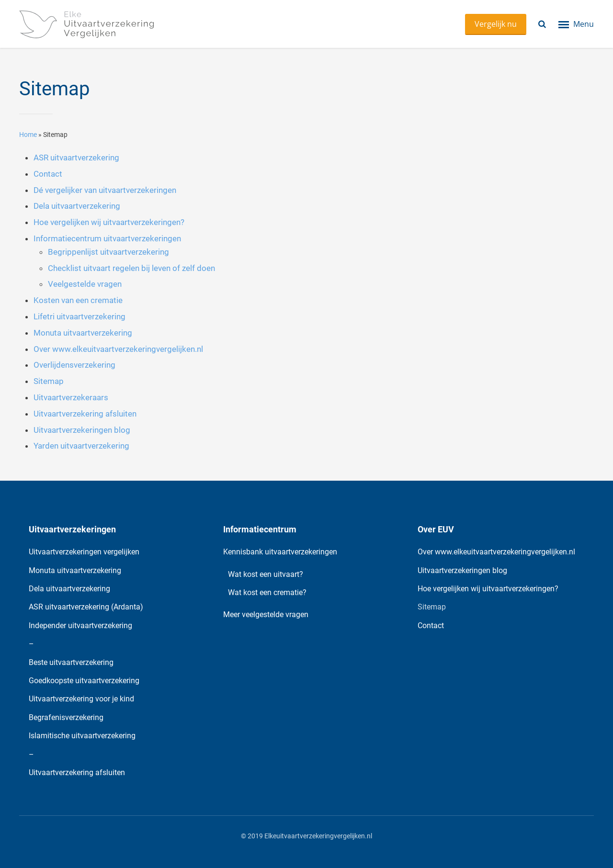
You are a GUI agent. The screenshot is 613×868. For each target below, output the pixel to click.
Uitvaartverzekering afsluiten (85, 414)
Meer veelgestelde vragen (266, 614)
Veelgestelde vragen (85, 284)
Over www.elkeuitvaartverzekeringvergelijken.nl (118, 349)
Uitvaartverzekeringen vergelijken (84, 552)
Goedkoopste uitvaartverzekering (84, 681)
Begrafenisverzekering (66, 717)
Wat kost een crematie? (267, 592)
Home (28, 135)
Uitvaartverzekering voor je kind (81, 699)
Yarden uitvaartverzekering (81, 446)
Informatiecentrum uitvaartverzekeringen (107, 238)
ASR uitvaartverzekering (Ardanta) (86, 607)
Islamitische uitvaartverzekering (82, 736)
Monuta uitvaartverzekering (83, 333)
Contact (48, 174)
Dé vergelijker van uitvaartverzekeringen (105, 190)
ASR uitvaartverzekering (76, 158)
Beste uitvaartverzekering (71, 662)
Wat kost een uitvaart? (266, 574)
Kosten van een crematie (78, 300)
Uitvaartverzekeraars (71, 397)
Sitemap (49, 381)
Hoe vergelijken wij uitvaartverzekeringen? (109, 222)
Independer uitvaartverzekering (80, 626)
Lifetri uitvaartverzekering (79, 316)
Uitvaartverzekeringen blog (82, 430)
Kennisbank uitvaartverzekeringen (280, 552)
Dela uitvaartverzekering (77, 206)
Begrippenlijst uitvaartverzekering (108, 252)
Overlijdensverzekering (74, 365)
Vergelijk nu (496, 24)
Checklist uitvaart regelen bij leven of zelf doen (131, 268)
